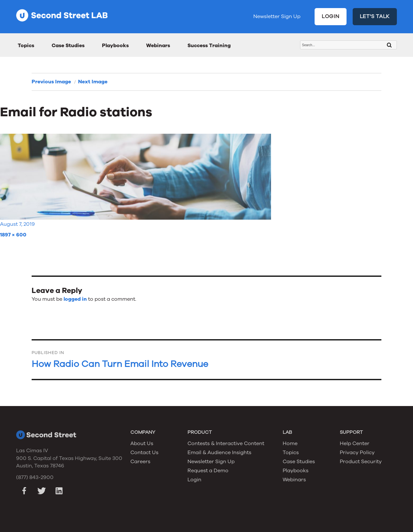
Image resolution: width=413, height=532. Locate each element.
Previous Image (51, 82)
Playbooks (115, 46)
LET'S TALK (375, 16)
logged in (75, 299)
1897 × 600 (13, 235)
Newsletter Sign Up (277, 16)
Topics (26, 46)
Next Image (93, 82)
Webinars (158, 46)
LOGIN (331, 16)
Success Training (209, 46)
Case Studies (68, 46)
